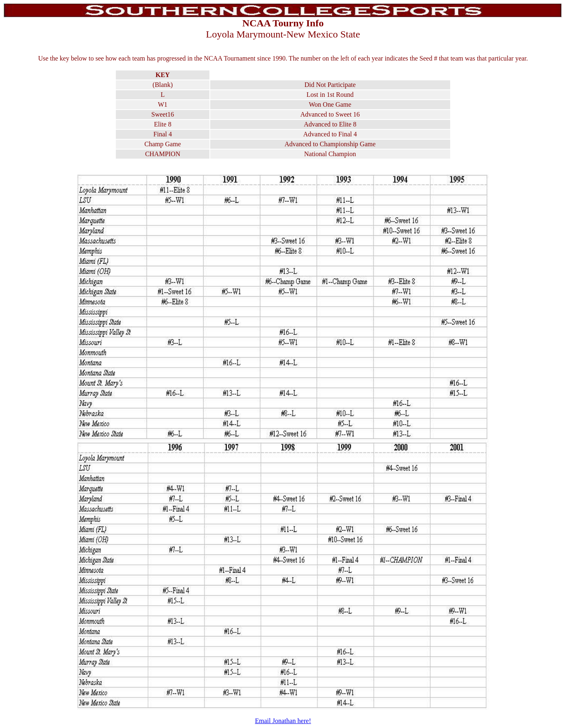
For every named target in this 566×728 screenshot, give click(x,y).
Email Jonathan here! (283, 721)
